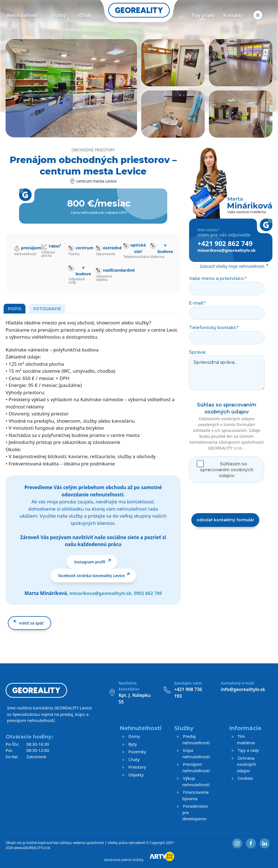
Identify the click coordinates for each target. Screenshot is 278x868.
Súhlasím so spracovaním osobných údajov (227, 470)
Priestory (137, 767)
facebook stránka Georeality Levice (92, 576)
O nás (85, 15)
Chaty (134, 759)
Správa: (198, 352)
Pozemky (137, 752)
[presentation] (232, 498)
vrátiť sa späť (31, 623)
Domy (134, 736)
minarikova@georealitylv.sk (100, 593)
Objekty (136, 775)
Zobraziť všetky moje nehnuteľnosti (232, 266)
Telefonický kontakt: (214, 328)
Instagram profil (90, 562)
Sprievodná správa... (227, 373)
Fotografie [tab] (47, 309)
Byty (133, 744)
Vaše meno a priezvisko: (218, 278)
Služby (59, 15)
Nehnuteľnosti (23, 15)
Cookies (245, 778)
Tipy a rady (203, 15)
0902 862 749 (148, 593)
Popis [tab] (15, 309)
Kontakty (233, 15)
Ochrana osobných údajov (246, 764)
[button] (258, 18)
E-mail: (198, 303)
